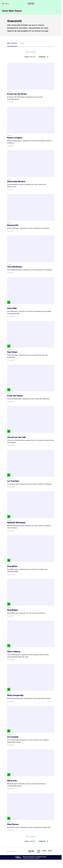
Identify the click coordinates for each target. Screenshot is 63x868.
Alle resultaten (12, 43)
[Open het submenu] (59, 11)
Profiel (22, 43)
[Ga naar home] (31, 4)
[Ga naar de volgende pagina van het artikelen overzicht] (44, 57)
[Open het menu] (6, 4)
